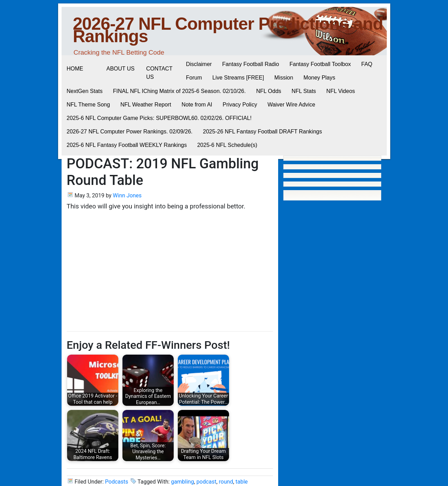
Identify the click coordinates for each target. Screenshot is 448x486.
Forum (194, 78)
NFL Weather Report (146, 105)
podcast (207, 482)
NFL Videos (341, 91)
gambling (182, 482)
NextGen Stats (85, 91)
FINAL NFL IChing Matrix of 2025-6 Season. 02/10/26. (180, 91)
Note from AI (197, 105)
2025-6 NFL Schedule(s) (227, 145)
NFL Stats (304, 91)
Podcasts (117, 482)
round (226, 482)
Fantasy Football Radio (251, 64)
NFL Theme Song (88, 105)
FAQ (367, 64)
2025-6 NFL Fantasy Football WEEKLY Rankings (127, 145)
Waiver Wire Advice (291, 105)
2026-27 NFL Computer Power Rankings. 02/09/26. (130, 132)
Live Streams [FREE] (238, 78)
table (242, 482)
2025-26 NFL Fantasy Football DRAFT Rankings (263, 132)
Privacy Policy (240, 105)
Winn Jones (127, 195)
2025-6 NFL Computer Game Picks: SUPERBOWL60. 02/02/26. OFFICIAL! (159, 118)
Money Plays (319, 78)
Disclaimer (199, 64)
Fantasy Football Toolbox (320, 64)
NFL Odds (268, 91)
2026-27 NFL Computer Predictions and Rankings (228, 30)
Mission (284, 78)
